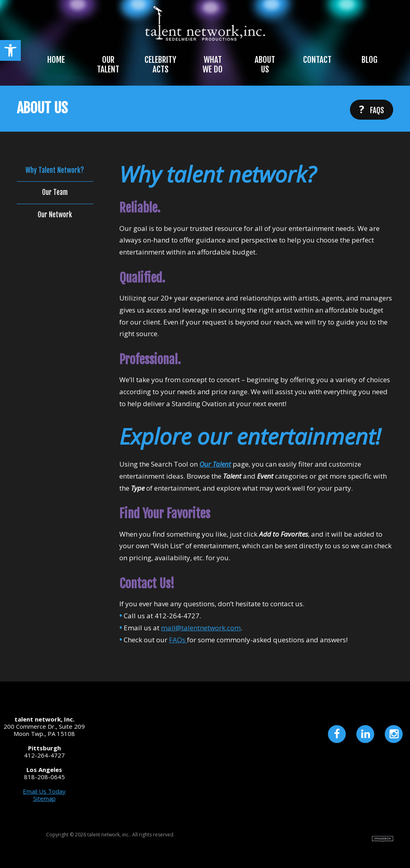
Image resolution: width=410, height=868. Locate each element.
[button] (10, 50)
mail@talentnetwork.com (201, 628)
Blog (369, 60)
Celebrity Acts (160, 64)
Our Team (55, 192)
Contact (317, 60)
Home (56, 60)
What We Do (213, 64)
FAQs (372, 109)
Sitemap (44, 798)
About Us (265, 64)
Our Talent (108, 64)
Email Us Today (44, 791)
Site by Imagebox (383, 839)
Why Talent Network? (55, 170)
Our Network (55, 215)
